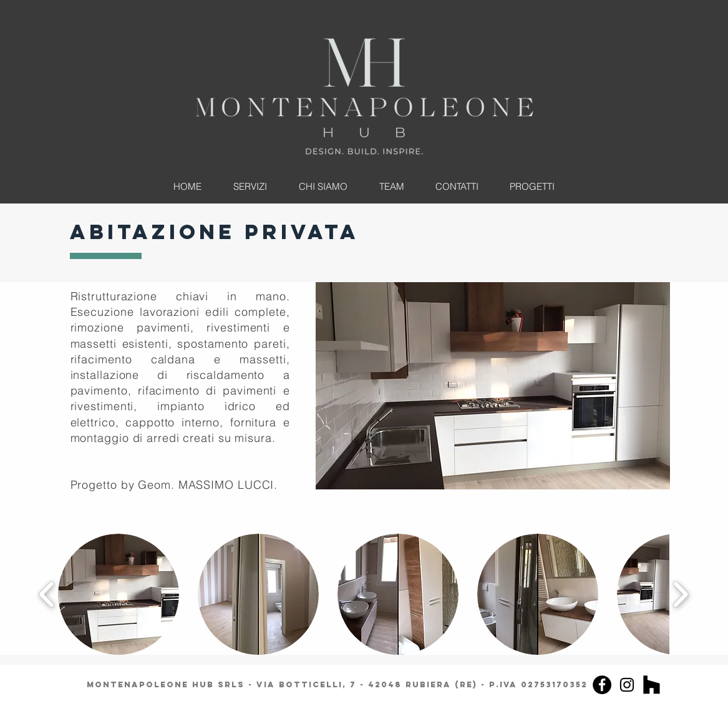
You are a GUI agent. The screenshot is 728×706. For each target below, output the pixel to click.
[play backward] (47, 594)
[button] (493, 386)
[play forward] (680, 594)
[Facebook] (602, 685)
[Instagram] (627, 685)
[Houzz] (652, 685)
